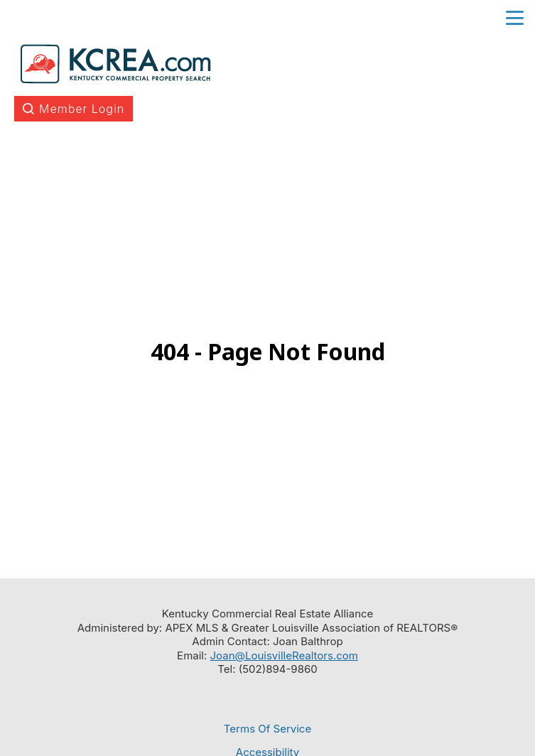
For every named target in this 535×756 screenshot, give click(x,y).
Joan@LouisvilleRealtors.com (284, 655)
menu (515, 18)
